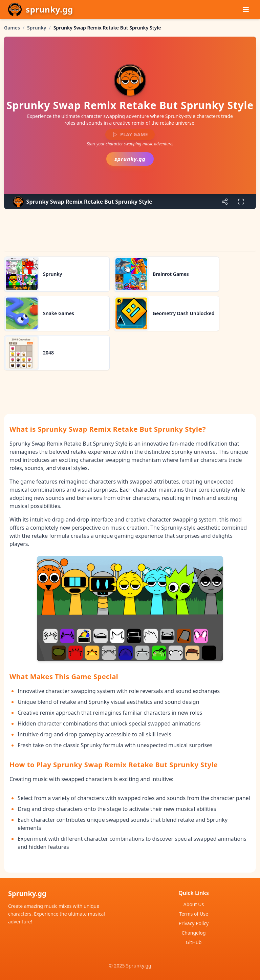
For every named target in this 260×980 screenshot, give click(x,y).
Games (12, 28)
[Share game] (225, 202)
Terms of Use (194, 914)
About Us (194, 904)
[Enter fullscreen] (241, 202)
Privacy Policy (194, 923)
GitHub (194, 942)
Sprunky (37, 28)
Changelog (193, 933)
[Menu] (246, 9)
